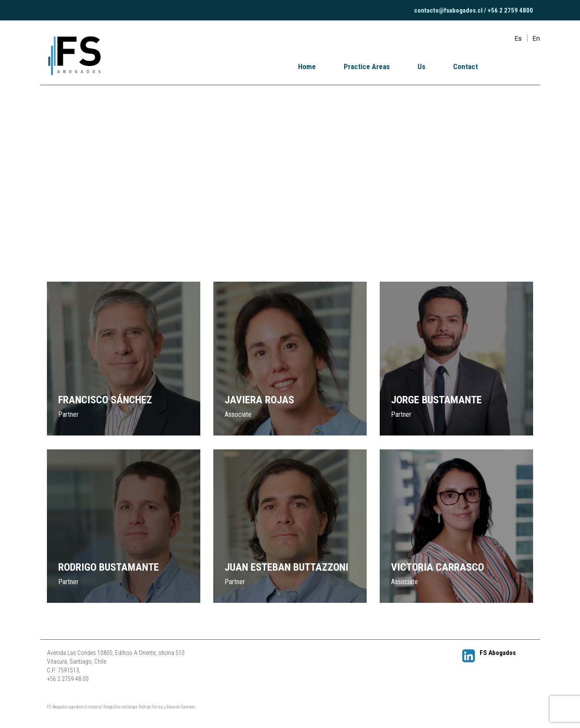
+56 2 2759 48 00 (68, 679)
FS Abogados (489, 653)
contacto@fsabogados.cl (448, 10)
